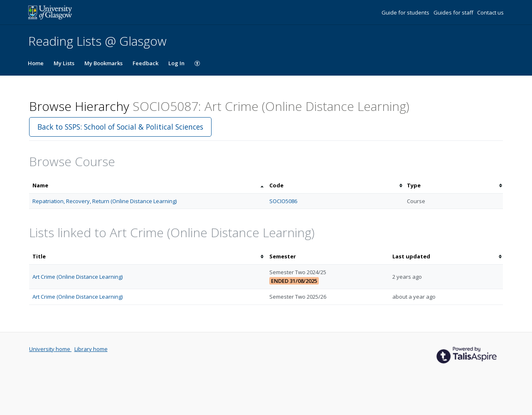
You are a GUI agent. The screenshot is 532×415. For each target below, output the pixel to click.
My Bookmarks (103, 63)
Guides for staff (454, 12)
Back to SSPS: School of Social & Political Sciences (120, 127)
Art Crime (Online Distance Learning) (78, 277)
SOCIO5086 (283, 201)
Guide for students (406, 12)
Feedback (145, 63)
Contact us (490, 12)
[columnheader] (148, 185)
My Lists (64, 63)
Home (36, 63)
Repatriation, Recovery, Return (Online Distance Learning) (105, 201)
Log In (176, 63)
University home (50, 349)
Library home (91, 349)
